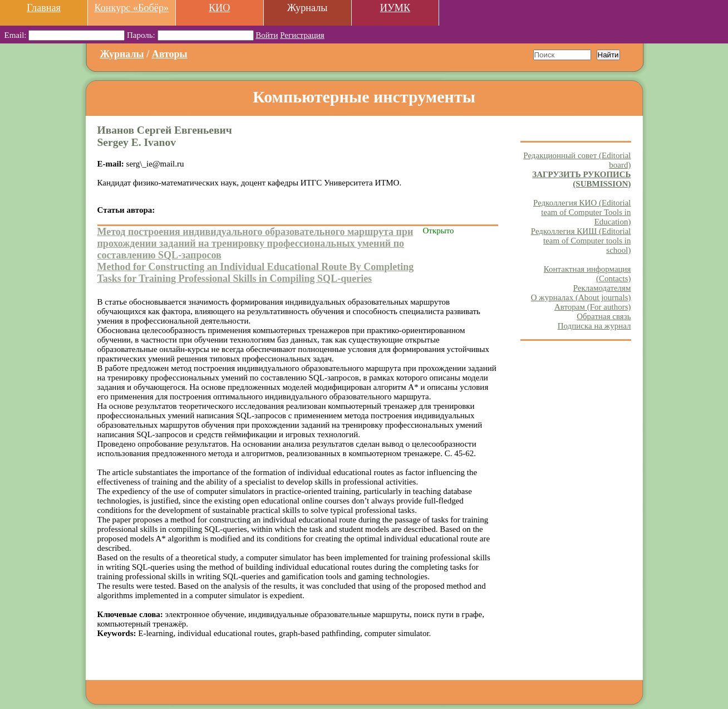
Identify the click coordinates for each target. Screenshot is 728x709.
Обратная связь (604, 316)
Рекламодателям (602, 288)
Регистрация (302, 35)
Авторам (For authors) (593, 307)
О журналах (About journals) (581, 297)
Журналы (122, 54)
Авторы (170, 54)
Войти (267, 35)
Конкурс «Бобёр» (132, 8)
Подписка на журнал (594, 326)
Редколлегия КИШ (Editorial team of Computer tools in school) (581, 241)
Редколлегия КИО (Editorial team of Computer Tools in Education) (582, 212)
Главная (44, 8)
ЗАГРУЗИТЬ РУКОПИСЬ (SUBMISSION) (581, 179)
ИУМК (395, 8)
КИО (219, 8)
